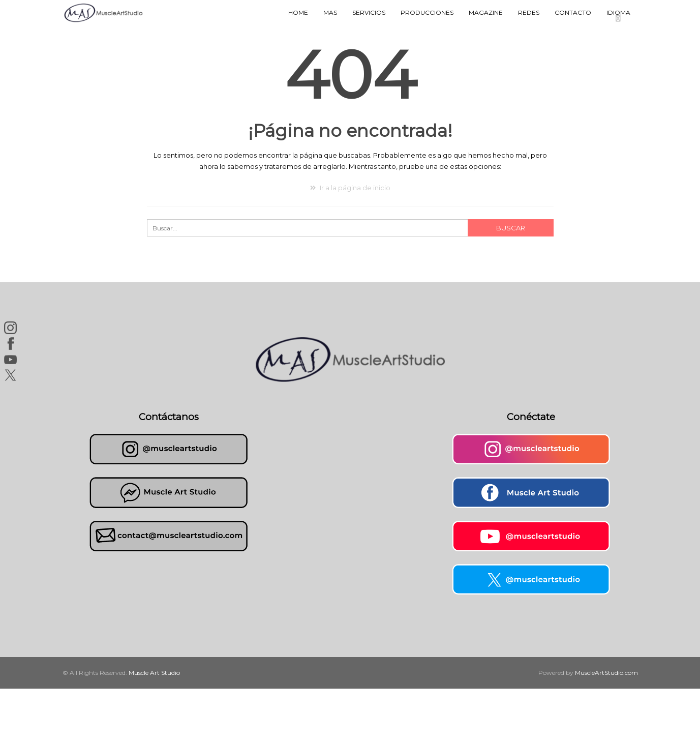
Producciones (427, 12)
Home (298, 12)
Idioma (618, 12)
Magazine (486, 12)
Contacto (573, 12)
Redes (529, 12)
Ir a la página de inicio (350, 188)
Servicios (369, 12)
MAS (330, 12)
